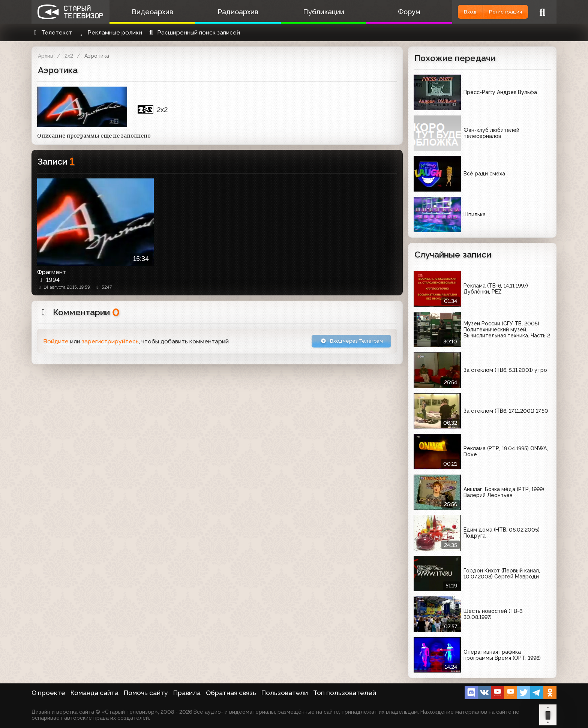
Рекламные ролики (110, 32)
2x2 (69, 56)
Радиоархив (229, 12)
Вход (452, 12)
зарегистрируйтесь (110, 343)
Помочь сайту (146, 693)
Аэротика (97, 56)
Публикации (309, 12)
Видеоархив (149, 12)
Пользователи (285, 693)
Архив (46, 56)
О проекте (48, 693)
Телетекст (52, 32)
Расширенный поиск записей (194, 32)
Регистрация (499, 12)
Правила (187, 693)
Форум (389, 12)
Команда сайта (94, 693)
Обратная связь (231, 693)
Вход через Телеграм (344, 342)
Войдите (56, 343)
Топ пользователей (345, 693)
